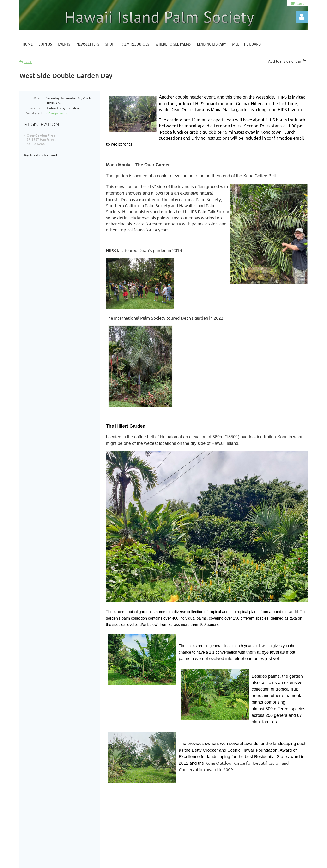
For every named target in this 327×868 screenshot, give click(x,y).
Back (28, 62)
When (37, 98)
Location (35, 108)
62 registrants (57, 113)
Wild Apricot (250, 862)
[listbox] (288, 61)
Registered (33, 113)
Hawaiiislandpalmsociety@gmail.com (65, 821)
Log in (302, 17)
